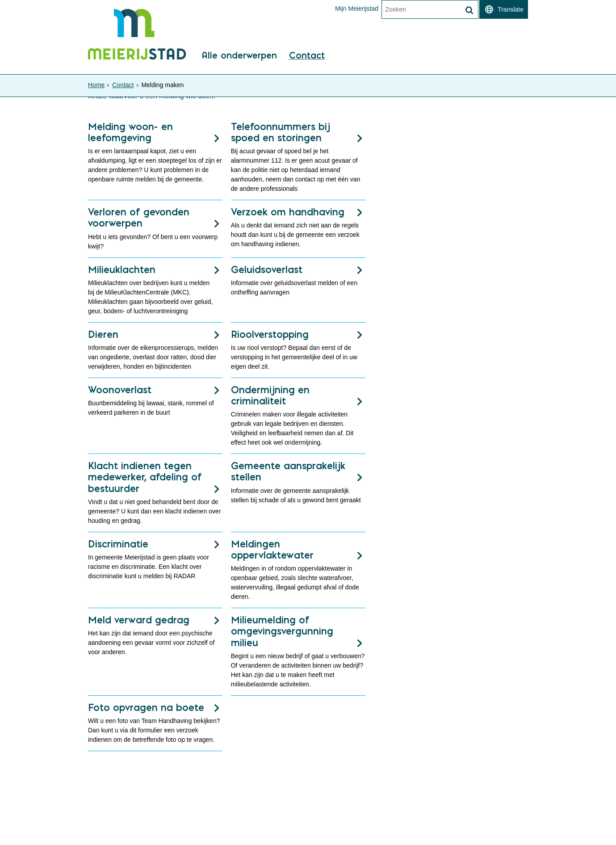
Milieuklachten (122, 269)
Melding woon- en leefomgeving (130, 132)
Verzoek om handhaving (288, 212)
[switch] (504, 9)
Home (96, 85)
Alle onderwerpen (239, 56)
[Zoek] (469, 10)
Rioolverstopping (270, 334)
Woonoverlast (120, 390)
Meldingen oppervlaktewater (272, 549)
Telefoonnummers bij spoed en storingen (281, 132)
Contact (307, 56)
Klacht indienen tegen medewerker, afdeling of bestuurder (145, 477)
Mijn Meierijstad (357, 8)
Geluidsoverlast (267, 269)
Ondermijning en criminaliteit (270, 395)
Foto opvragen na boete (146, 707)
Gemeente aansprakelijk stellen (288, 471)
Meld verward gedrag (139, 620)
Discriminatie (118, 544)
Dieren (103, 334)
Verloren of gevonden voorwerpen (139, 217)
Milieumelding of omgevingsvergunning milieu (282, 631)
